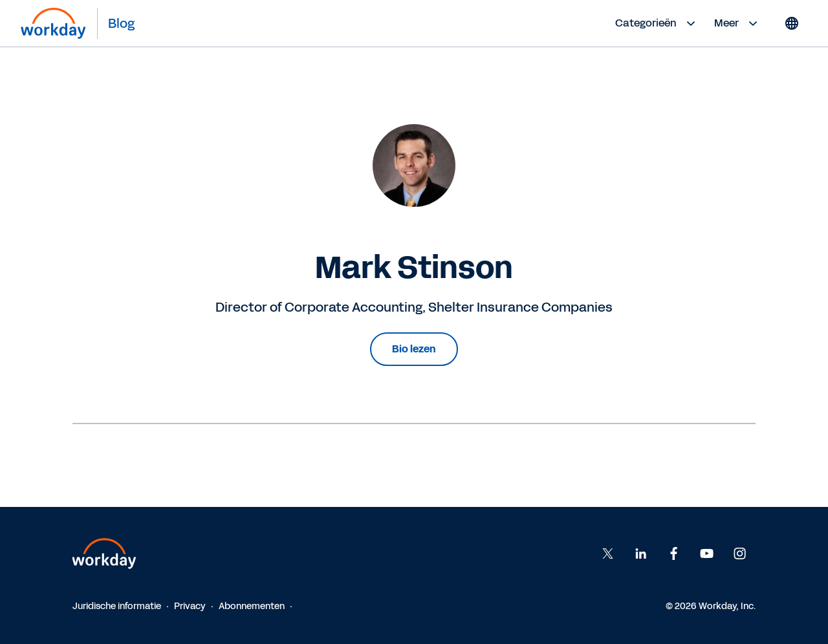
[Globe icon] (792, 23)
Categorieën (657, 23)
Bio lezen (414, 349)
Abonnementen (252, 606)
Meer (737, 23)
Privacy (190, 606)
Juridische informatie (117, 606)
